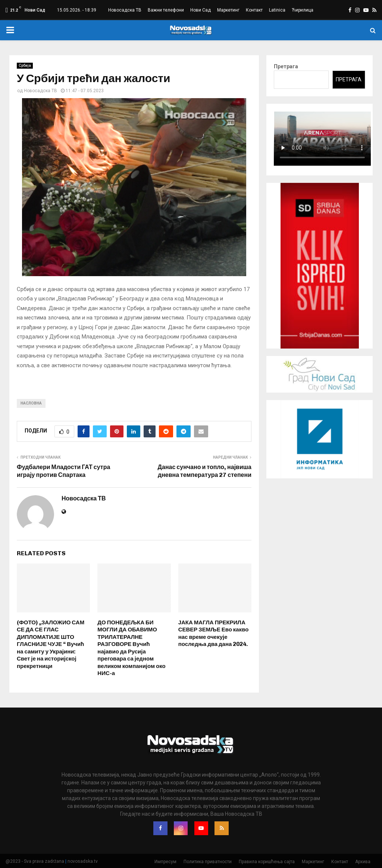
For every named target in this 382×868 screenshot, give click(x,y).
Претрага (286, 66)
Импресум (165, 861)
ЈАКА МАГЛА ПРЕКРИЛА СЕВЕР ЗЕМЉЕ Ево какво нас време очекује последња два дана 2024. (214, 633)
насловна (31, 403)
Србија (25, 65)
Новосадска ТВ (125, 10)
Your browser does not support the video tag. (322, 138)
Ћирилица (303, 10)
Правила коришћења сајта (267, 861)
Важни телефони (166, 10)
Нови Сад (201, 10)
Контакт (254, 10)
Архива (363, 861)
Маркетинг (228, 10)
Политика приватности (208, 861)
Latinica (277, 10)
